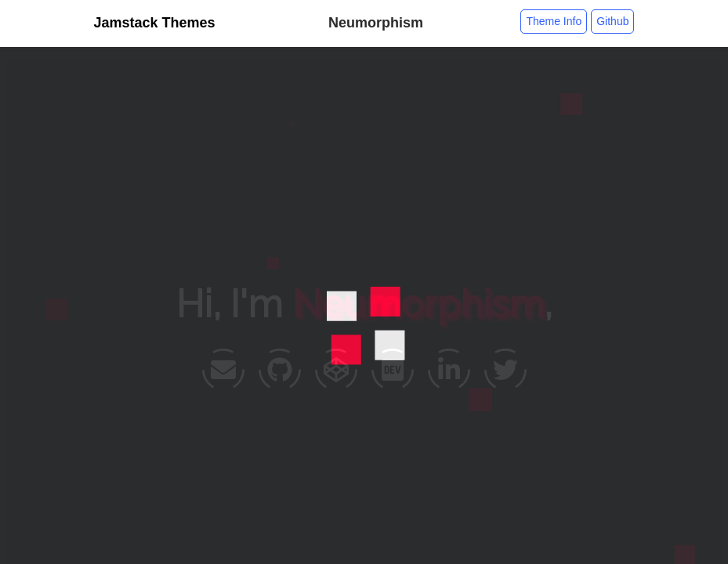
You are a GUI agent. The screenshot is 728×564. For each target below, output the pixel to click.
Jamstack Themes (155, 23)
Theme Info (554, 21)
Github (612, 21)
